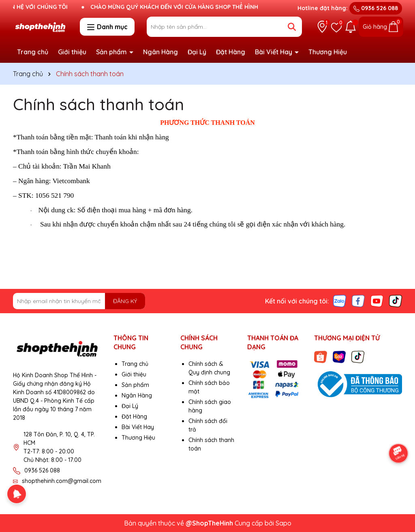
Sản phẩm (112, 52)
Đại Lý (197, 52)
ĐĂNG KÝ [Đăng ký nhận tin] (125, 301)
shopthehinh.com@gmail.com (62, 481)
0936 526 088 (376, 8)
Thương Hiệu (328, 52)
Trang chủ (33, 52)
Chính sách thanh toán (98, 104)
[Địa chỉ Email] (79, 301)
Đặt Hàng (231, 52)
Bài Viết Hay (274, 52)
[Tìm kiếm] (292, 27)
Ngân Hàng (160, 52)
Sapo (283, 523)
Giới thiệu (72, 52)
